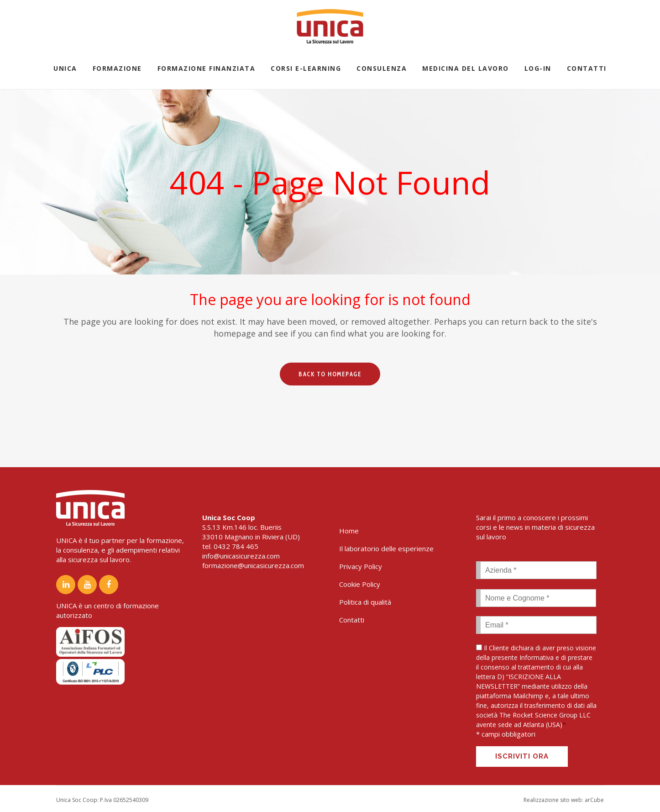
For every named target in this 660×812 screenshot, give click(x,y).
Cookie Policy (360, 584)
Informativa (537, 657)
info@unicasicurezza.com (241, 556)
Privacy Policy (361, 566)
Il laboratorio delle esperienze (386, 548)
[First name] (536, 598)
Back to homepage (330, 374)
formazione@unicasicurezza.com (253, 565)
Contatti (352, 620)
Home (349, 531)
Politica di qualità (365, 602)
